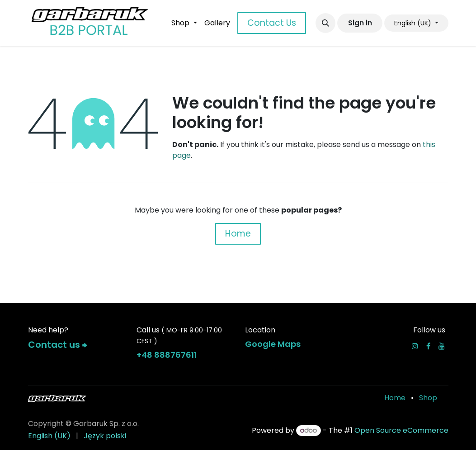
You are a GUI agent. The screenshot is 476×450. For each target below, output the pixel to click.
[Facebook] (428, 346)
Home (238, 234)
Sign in (360, 23)
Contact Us (272, 23)
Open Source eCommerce (401, 430)
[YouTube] (442, 346)
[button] (325, 23)
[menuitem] (184, 23)
